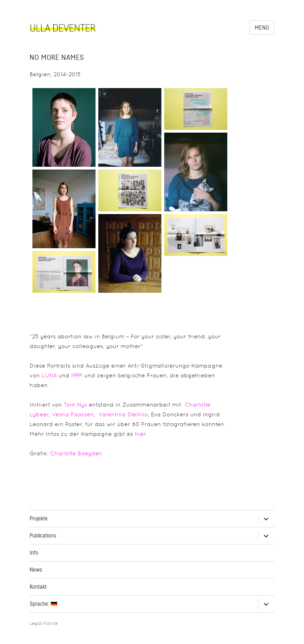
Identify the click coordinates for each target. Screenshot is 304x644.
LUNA (49, 375)
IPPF (77, 375)
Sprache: (43, 604)
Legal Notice (44, 623)
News (36, 570)
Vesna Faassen (73, 414)
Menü (262, 28)
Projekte (39, 519)
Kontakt (38, 587)
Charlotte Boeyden (76, 453)
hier (140, 434)
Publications (43, 536)
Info (34, 553)
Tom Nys (75, 405)
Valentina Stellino (123, 414)
